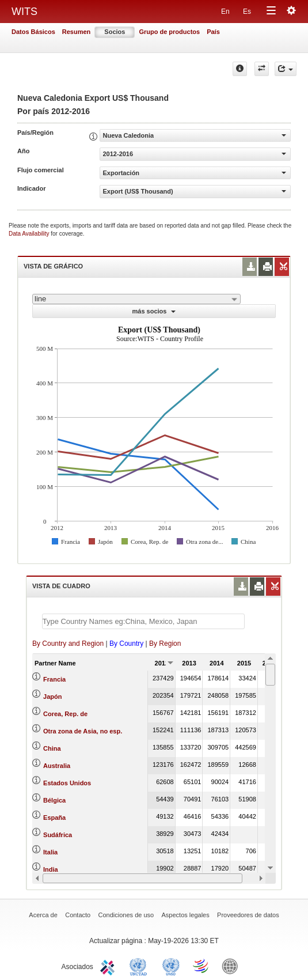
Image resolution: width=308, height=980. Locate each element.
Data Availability (30, 234)
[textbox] (143, 621)
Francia (54, 679)
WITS (24, 12)
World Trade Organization (201, 966)
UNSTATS (171, 966)
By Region (165, 644)
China (52, 748)
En (225, 12)
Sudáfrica (58, 835)
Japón (52, 697)
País (213, 32)
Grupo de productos (169, 32)
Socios (115, 32)
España (54, 818)
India (51, 869)
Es (247, 12)
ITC (109, 966)
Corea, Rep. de (65, 714)
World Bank (233, 966)
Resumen (77, 32)
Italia (50, 852)
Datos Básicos (33, 32)
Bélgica (54, 800)
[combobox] (136, 299)
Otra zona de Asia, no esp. (83, 731)
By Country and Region (68, 644)
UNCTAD (140, 966)
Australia (57, 766)
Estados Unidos (67, 783)
